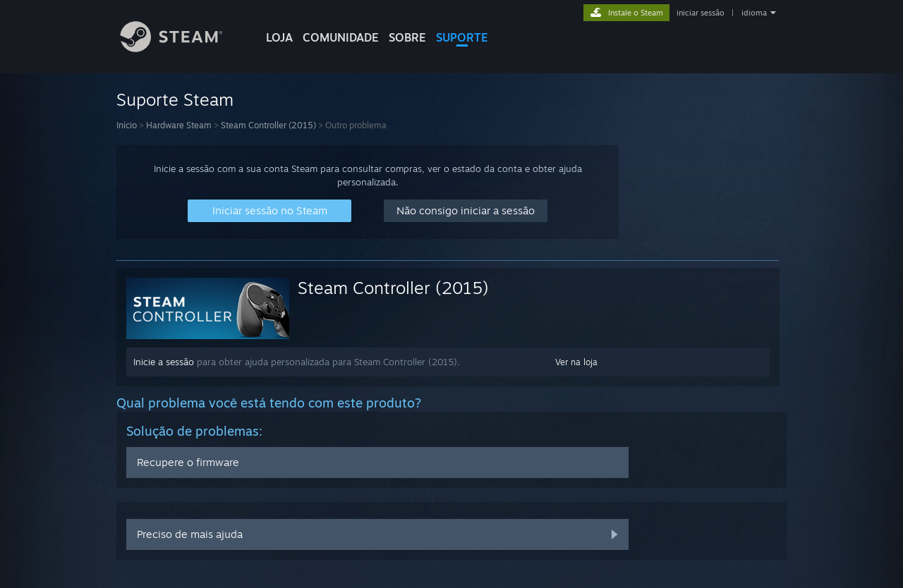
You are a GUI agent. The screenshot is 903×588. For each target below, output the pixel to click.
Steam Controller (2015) (268, 125)
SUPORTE (462, 37)
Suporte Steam (175, 99)
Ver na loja (576, 362)
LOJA (279, 37)
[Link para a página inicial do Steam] (182, 48)
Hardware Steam (179, 125)
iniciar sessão (701, 13)
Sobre (407, 37)
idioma (754, 13)
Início (127, 125)
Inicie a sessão (164, 362)
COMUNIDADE (341, 37)
